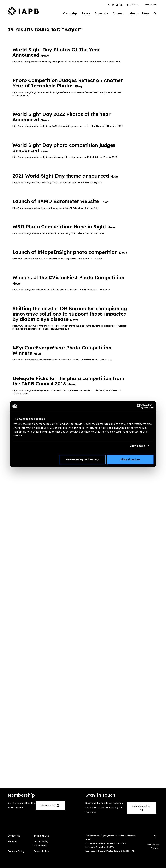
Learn (81, 14)
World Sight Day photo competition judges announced (64, 148)
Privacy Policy (41, 852)
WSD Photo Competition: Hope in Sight (64, 227)
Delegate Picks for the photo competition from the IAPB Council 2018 (68, 381)
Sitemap (12, 842)
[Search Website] (155, 14)
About (131, 14)
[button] (133, 5)
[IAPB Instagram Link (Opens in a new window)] (121, 5)
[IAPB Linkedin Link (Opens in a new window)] (117, 5)
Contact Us (14, 836)
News (145, 14)
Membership (151, 5)
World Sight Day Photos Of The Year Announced (56, 53)
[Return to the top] (155, 837)
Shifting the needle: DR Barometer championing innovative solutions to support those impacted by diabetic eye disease (70, 314)
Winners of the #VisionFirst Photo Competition (68, 280)
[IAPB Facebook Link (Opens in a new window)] (113, 5)
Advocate (97, 14)
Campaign (64, 14)
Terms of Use (41, 836)
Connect (116, 14)
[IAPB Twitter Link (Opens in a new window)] (108, 5)
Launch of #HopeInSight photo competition (70, 253)
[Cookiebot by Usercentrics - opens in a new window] (139, 406)
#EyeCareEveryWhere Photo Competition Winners (62, 351)
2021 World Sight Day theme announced (65, 176)
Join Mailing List (141, 808)
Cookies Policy (16, 852)
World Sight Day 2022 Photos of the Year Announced (62, 117)
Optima (155, 849)
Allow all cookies (130, 459)
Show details (137, 446)
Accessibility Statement (41, 844)
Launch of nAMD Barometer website (60, 202)
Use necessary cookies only (83, 459)
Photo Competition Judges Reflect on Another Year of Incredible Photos (68, 83)
